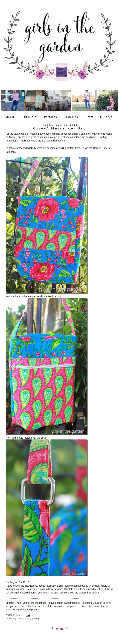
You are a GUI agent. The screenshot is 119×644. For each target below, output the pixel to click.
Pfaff (90, 117)
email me (48, 591)
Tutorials (29, 117)
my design (18, 617)
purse (27, 617)
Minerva (106, 117)
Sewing (35, 617)
